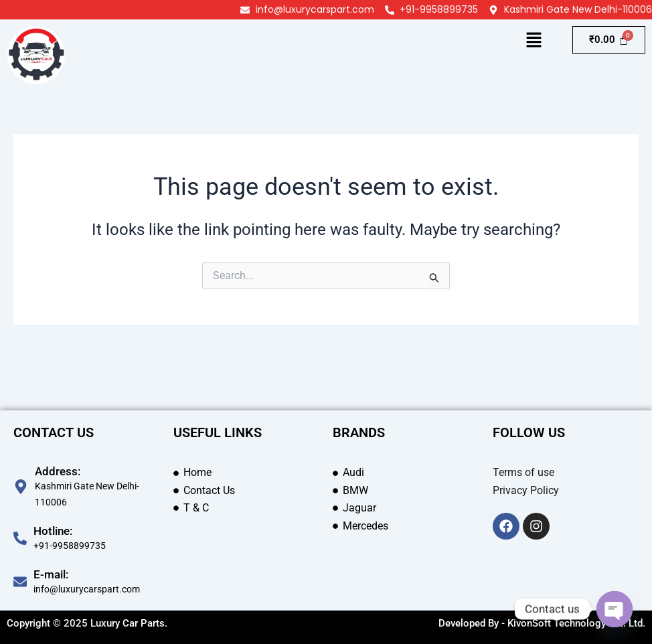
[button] (534, 41)
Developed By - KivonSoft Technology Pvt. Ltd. (542, 623)
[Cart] (609, 40)
